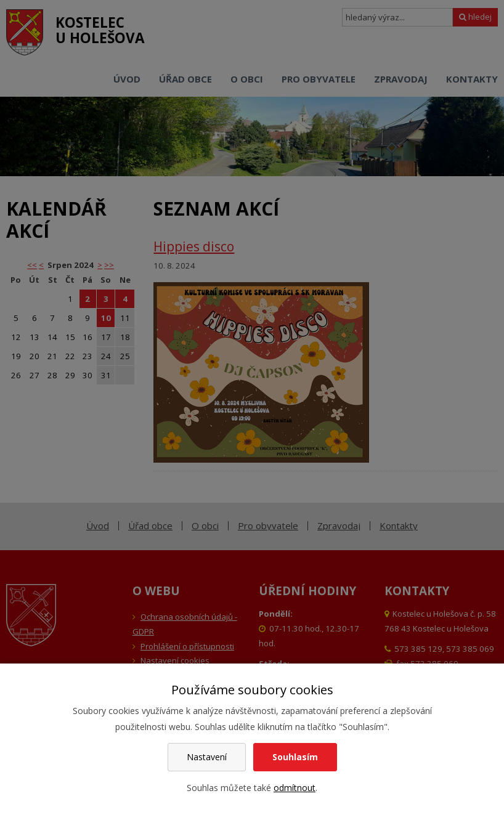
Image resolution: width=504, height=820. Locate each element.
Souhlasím (295, 757)
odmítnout (295, 788)
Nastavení (207, 757)
